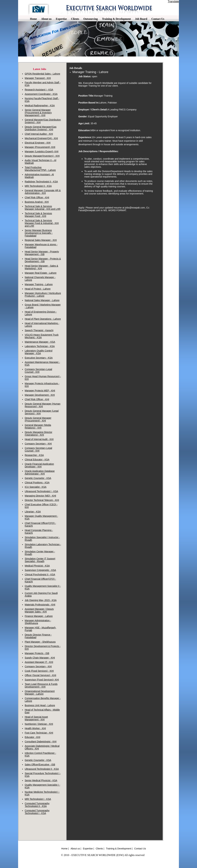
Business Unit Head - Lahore (40, 705)
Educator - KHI (32, 737)
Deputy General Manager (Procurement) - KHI (38, 419)
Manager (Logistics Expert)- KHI (42, 151)
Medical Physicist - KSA (37, 566)
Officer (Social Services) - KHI (40, 675)
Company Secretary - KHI (38, 444)
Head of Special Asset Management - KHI (36, 718)
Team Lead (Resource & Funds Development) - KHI (41, 685)
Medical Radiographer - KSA (40, 105)
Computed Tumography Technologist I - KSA (37, 812)
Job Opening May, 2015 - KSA (41, 600)
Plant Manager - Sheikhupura (40, 642)
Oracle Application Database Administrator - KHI (40, 472)
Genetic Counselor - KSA (38, 478)
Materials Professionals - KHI (40, 605)
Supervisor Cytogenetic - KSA (40, 570)
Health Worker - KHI (35, 728)
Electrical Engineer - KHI (38, 143)
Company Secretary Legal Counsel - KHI (38, 371)
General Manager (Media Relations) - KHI (38, 426)
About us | (76, 849)
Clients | (100, 849)
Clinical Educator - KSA (37, 460)
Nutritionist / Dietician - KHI (39, 724)
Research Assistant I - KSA (39, 90)
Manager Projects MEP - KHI (40, 391)
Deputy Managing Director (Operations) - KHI (39, 433)
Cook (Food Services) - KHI (39, 671)
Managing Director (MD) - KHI (40, 496)
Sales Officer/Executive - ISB (40, 765)
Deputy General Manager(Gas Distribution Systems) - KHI (41, 128)
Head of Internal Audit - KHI (39, 439)
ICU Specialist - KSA (36, 487)
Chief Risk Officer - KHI (37, 197)
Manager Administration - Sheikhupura (38, 622)
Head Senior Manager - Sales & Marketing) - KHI (41, 267)
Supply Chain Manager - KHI (40, 658)
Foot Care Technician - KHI (39, 733)
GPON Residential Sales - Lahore (42, 74)
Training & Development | (119, 849)
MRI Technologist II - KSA (38, 186)
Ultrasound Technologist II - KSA (42, 769)
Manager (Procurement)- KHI (40, 147)
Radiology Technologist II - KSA (41, 182)
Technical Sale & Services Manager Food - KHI (38, 215)
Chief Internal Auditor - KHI (39, 134)
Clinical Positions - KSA (37, 483)
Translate (173, 1)
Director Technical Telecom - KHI (42, 500)
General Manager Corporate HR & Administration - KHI (43, 192)
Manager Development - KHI (40, 395)
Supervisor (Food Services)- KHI (42, 680)
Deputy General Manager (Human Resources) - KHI (43, 405)
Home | (65, 849)
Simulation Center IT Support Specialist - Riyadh (40, 560)
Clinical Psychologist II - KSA (40, 574)
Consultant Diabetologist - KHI (41, 742)
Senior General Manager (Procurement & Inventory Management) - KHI (38, 113)
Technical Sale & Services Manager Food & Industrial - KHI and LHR (42, 223)
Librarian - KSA (33, 512)
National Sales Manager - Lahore (42, 300)
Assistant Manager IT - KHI (39, 662)
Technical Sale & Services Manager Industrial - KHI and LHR (43, 208)
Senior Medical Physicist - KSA (41, 780)
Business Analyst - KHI (37, 202)
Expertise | (89, 849)
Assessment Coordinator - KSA (41, 94)
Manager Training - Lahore (39, 284)
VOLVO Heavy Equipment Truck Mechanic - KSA (42, 336)
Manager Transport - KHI (38, 78)
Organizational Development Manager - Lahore (40, 693)
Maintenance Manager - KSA (40, 342)
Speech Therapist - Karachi (39, 330)
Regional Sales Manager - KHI (41, 240)
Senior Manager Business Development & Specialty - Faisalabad (39, 233)
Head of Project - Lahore (38, 289)
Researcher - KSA (34, 455)
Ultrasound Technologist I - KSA (41, 491)
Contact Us (140, 849)
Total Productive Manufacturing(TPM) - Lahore (40, 169)
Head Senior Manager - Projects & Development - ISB (43, 260)
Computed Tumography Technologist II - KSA (37, 805)
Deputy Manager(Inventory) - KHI (42, 156)
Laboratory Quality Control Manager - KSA (39, 352)
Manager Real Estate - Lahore (41, 273)
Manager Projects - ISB (37, 653)
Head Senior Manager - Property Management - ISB (42, 253)
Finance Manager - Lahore (39, 616)
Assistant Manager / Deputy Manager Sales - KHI (39, 610)
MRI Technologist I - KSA (38, 799)
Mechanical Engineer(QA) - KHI (41, 138)
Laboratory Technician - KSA (40, 346)
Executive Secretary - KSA (39, 358)
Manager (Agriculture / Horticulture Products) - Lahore (43, 295)
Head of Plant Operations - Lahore (43, 319)
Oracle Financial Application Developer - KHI (39, 465)
